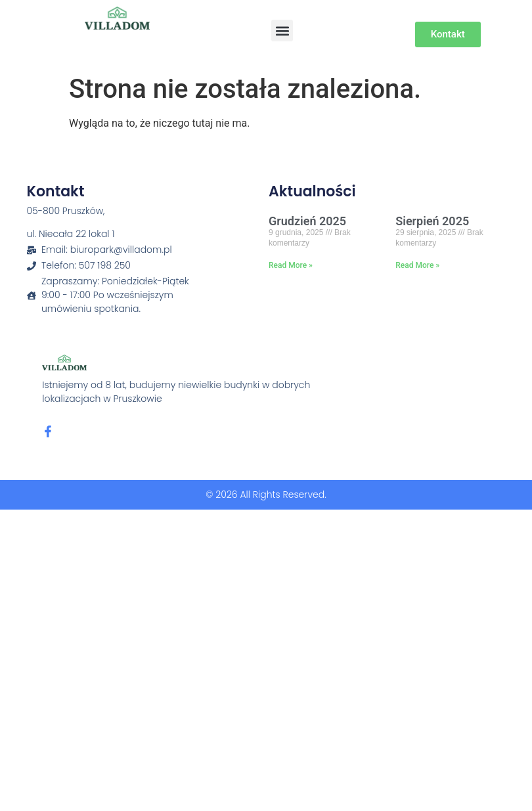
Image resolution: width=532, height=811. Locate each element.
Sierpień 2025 (432, 221)
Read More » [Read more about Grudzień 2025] (291, 265)
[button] (282, 31)
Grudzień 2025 (307, 221)
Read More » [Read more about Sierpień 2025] (417, 265)
